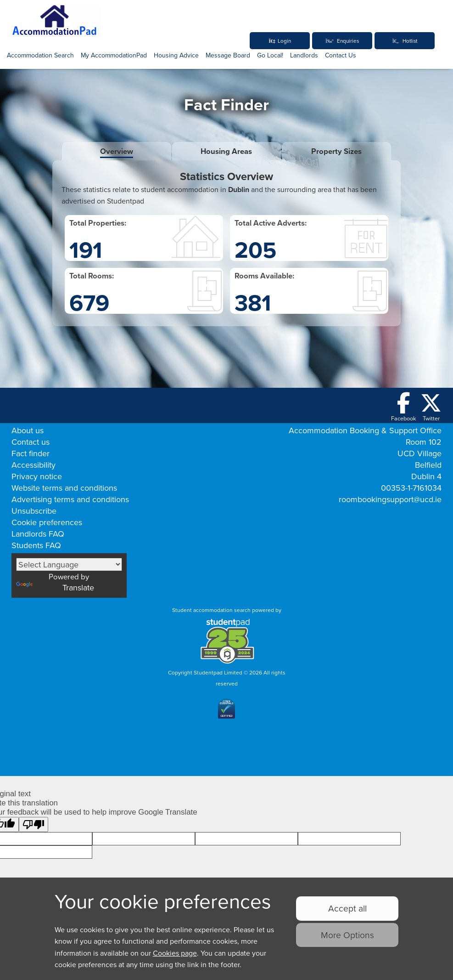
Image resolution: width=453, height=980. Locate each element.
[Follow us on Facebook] (403, 407)
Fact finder (31, 453)
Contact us (31, 442)
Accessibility (34, 465)
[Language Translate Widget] (69, 564)
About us (28, 430)
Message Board (228, 55)
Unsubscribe (34, 511)
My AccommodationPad (114, 55)
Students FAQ (36, 545)
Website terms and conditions (64, 488)
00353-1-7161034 (411, 488)
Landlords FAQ (38, 534)
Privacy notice (37, 476)
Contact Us (341, 55)
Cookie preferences (47, 522)
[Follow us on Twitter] (431, 407)
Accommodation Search (40, 55)
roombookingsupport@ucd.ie (390, 499)
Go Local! (270, 55)
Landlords (304, 55)
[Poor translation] (34, 828)
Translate (55, 588)
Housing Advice (176, 55)
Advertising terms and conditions (70, 499)
